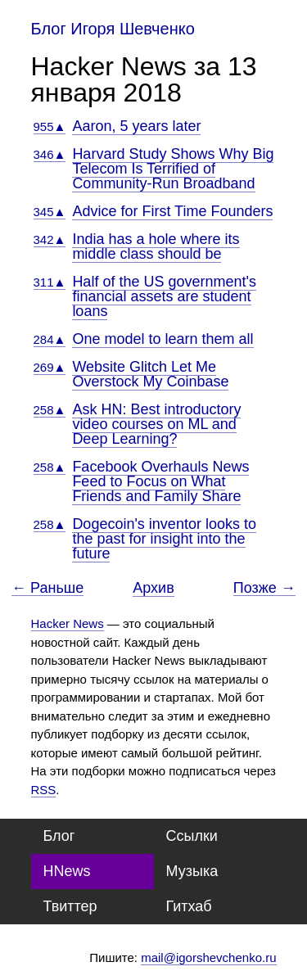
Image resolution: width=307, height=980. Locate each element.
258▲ (50, 410)
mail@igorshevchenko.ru (208, 957)
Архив (153, 588)
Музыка (192, 871)
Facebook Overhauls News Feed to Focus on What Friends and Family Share (160, 481)
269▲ (50, 367)
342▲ (50, 239)
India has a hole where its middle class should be (156, 246)
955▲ (50, 126)
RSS (44, 790)
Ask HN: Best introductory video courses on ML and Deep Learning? (156, 424)
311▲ (50, 282)
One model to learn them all (163, 339)
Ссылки (192, 836)
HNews (67, 871)
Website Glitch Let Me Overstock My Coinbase (150, 374)
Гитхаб (189, 906)
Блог (59, 836)
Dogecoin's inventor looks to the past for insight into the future (164, 539)
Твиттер (70, 906)
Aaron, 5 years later (136, 126)
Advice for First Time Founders (172, 211)
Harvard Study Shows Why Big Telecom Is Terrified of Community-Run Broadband (173, 169)
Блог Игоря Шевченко (113, 29)
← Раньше (47, 588)
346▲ (50, 154)
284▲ (50, 339)
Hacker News (68, 623)
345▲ (50, 212)
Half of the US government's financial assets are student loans (164, 296)
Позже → (264, 588)
